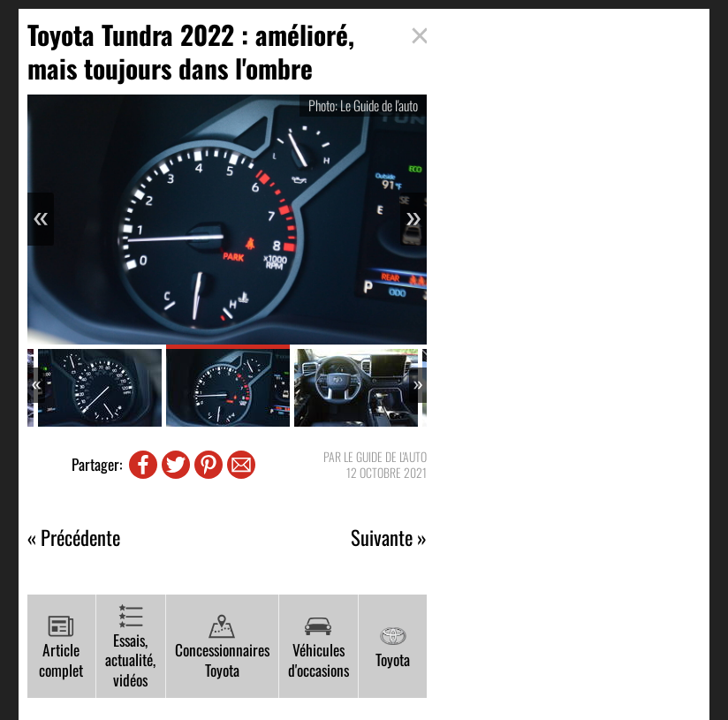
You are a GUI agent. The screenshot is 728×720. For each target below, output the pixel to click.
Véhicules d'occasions (318, 647)
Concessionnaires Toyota (222, 647)
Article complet (61, 647)
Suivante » (389, 538)
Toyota (393, 647)
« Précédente (74, 538)
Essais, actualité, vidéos (130, 647)
